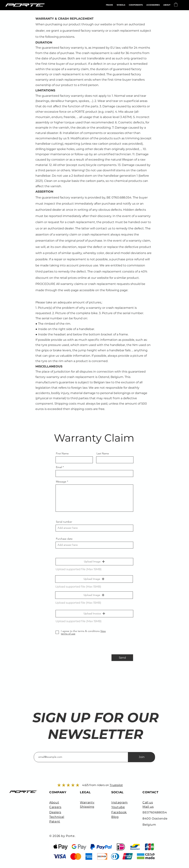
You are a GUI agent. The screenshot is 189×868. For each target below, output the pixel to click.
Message (61, 482)
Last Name (103, 453)
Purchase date (64, 539)
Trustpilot (116, 785)
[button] (153, 5)
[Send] (122, 658)
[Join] (142, 757)
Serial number (64, 522)
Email (59, 467)
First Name (62, 453)
